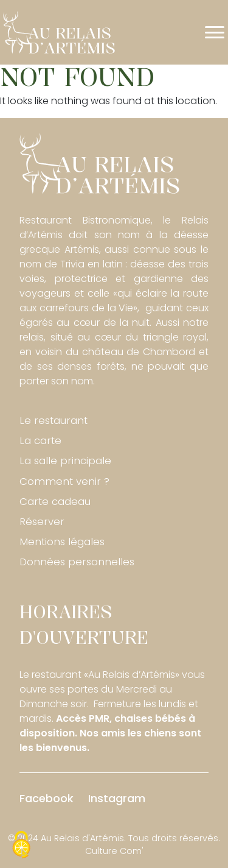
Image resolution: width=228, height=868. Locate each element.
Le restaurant (54, 420)
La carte (40, 440)
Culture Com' (114, 851)
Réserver (42, 521)
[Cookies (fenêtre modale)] (21, 846)
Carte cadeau (55, 501)
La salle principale (65, 460)
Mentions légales (62, 542)
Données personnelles (77, 562)
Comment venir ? (64, 481)
